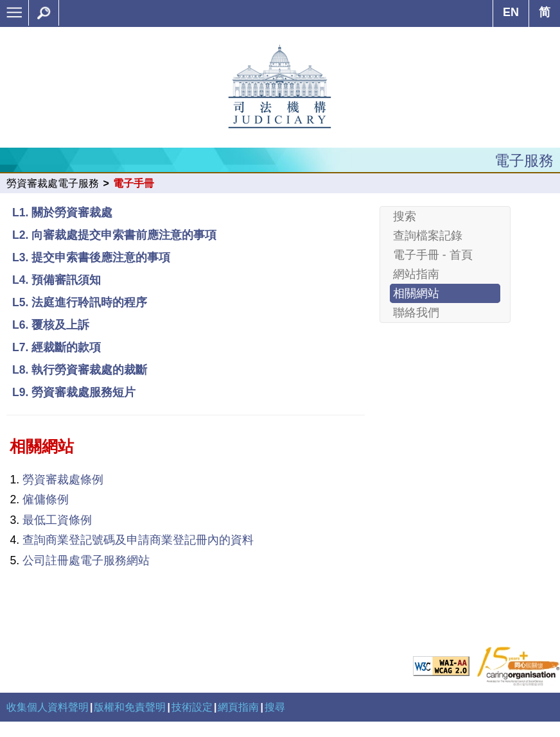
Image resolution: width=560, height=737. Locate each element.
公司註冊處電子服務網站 (86, 560)
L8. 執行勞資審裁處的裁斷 (80, 370)
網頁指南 (238, 707)
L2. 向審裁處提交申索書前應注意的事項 (114, 235)
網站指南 (416, 274)
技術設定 (192, 707)
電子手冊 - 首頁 (433, 255)
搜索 (405, 216)
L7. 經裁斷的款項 (57, 347)
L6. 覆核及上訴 (51, 325)
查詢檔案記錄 (428, 236)
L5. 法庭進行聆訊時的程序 (80, 302)
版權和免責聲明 (130, 707)
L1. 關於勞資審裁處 (62, 212)
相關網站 (416, 293)
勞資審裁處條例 (63, 480)
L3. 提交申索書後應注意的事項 (91, 257)
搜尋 (275, 707)
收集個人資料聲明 (48, 707)
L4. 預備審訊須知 (57, 280)
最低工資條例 (57, 520)
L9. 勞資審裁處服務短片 (74, 392)
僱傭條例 (46, 499)
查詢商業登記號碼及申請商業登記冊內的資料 (138, 540)
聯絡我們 (416, 313)
